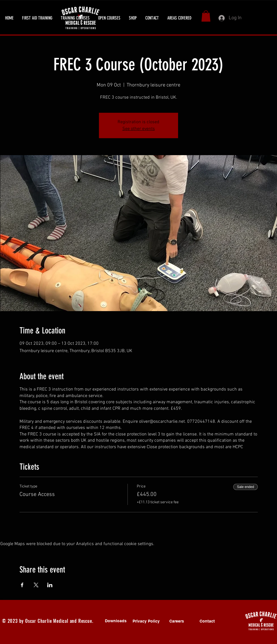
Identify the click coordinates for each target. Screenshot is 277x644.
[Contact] (207, 621)
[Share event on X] (36, 585)
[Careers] (177, 621)
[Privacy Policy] (146, 621)
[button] (37, 18)
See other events (139, 129)
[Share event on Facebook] (22, 585)
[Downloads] (116, 621)
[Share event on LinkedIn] (50, 585)
